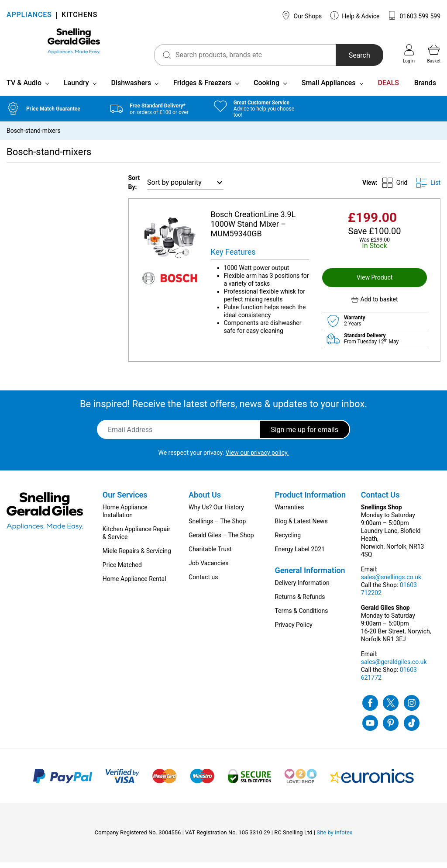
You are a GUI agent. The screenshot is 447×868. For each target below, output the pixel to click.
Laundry (76, 88)
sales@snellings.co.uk (391, 583)
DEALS (388, 88)
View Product (375, 283)
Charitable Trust (210, 555)
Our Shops (302, 15)
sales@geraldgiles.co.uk (394, 667)
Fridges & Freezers (202, 88)
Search (345, 55)
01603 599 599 (414, 15)
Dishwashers (131, 88)
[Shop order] (185, 188)
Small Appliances (329, 88)
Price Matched (122, 571)
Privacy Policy (293, 630)
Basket (434, 54)
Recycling (288, 541)
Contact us (203, 583)
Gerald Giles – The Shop (221, 541)
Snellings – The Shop (217, 527)
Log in (409, 54)
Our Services (125, 500)
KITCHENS (79, 16)
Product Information (310, 500)
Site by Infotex (334, 838)
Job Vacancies (208, 569)
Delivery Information (302, 588)
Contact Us (380, 500)
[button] (375, 305)
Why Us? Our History (216, 513)
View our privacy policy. (257, 458)
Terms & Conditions (301, 616)
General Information (310, 576)
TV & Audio (24, 88)
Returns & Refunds (300, 602)
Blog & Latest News (301, 527)
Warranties (289, 513)
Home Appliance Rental (134, 584)
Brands (425, 88)
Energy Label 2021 (299, 555)
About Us (205, 500)
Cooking (266, 88)
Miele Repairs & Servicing (137, 557)
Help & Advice (355, 15)
